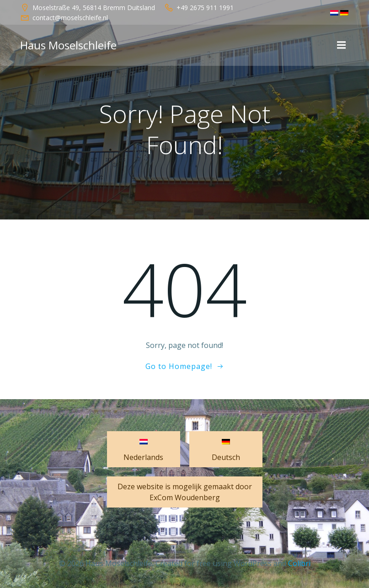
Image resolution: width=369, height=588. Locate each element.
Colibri (299, 563)
